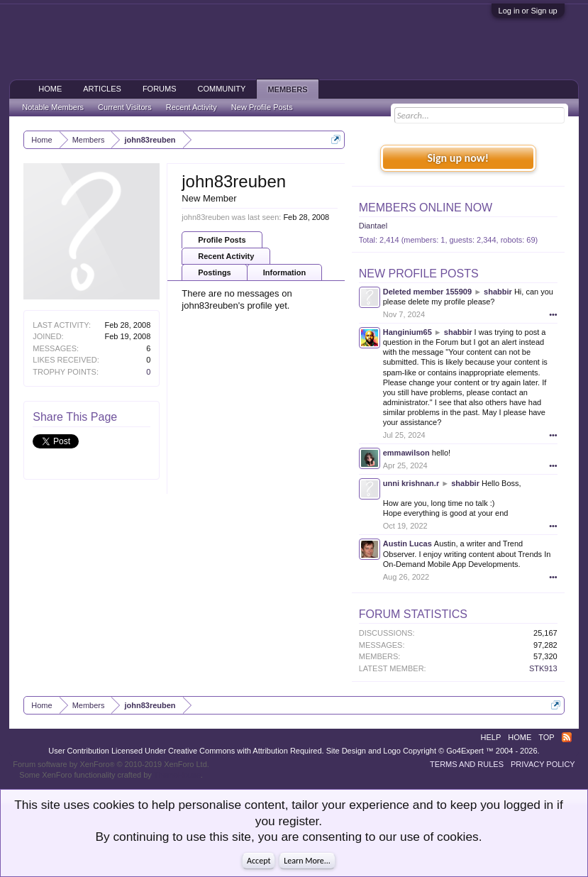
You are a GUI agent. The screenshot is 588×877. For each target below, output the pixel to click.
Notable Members (53, 107)
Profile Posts (222, 240)
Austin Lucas (407, 544)
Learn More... (307, 861)
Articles (102, 89)
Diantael (373, 226)
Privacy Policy (543, 764)
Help (491, 737)
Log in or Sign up (528, 11)
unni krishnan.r (411, 483)
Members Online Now (426, 208)
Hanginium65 (407, 332)
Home (50, 89)
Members (287, 89)
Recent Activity (226, 256)
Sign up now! (458, 158)
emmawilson (406, 453)
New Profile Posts (419, 274)
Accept (259, 861)
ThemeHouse (177, 775)
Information (285, 272)
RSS (567, 737)
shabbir (498, 292)
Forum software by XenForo (111, 764)
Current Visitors (125, 107)
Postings (214, 272)
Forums (160, 89)
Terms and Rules (467, 764)
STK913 (543, 668)
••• (553, 314)
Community (222, 89)
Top (546, 737)
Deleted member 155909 (427, 292)
